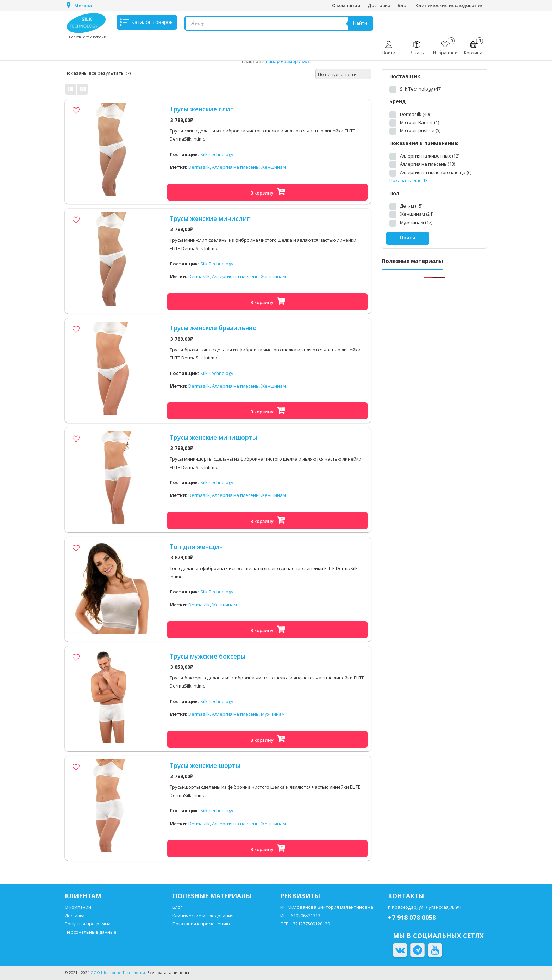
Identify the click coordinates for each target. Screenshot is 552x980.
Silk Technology (217, 154)
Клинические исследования (450, 5)
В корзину (262, 193)
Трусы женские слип (203, 109)
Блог (403, 5)
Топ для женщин (197, 547)
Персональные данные (91, 932)
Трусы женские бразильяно (215, 328)
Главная (252, 61)
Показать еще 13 (409, 180)
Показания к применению (202, 924)
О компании (346, 5)
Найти (361, 23)
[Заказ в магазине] (343, 74)
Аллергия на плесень (428, 164)
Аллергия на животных (430, 156)
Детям (411, 206)
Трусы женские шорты (206, 765)
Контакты (406, 896)
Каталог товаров (152, 23)
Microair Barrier (419, 122)
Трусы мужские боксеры (209, 656)
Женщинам (273, 167)
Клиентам (84, 896)
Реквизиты (301, 896)
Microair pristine (420, 130)
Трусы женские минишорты (215, 437)
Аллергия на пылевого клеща (436, 172)
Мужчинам (273, 714)
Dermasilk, (200, 167)
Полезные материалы (214, 896)
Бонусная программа (88, 924)
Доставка (379, 5)
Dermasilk (415, 114)
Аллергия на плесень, (236, 167)
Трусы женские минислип (211, 218)
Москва (83, 6)
